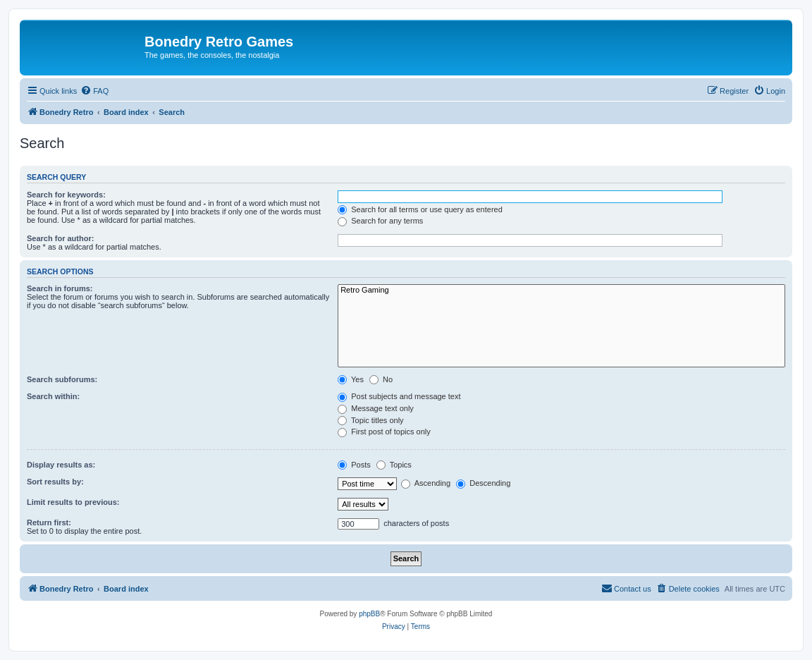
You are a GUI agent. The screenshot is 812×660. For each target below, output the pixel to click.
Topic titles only (370, 420)
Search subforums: (62, 379)
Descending (483, 483)
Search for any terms (380, 221)
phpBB (369, 614)
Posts (354, 465)
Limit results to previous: (73, 502)
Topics (394, 465)
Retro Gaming (561, 291)
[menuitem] (94, 91)
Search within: (53, 396)
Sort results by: (55, 482)
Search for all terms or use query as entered (420, 209)
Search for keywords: (66, 195)
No (381, 379)
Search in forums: (60, 288)
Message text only (376, 408)
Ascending (426, 483)
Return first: (49, 522)
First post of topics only (384, 432)
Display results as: (61, 465)
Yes (351, 379)
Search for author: (60, 238)
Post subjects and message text (399, 396)
